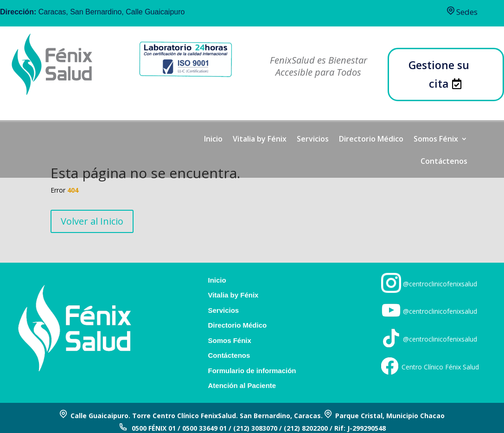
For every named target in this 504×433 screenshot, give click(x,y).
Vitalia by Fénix (260, 140)
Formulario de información (252, 371)
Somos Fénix (436, 140)
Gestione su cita (439, 74)
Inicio (213, 140)
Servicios (313, 140)
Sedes (462, 12)
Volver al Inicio (92, 221)
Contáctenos (444, 162)
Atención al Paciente (242, 386)
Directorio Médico (371, 140)
